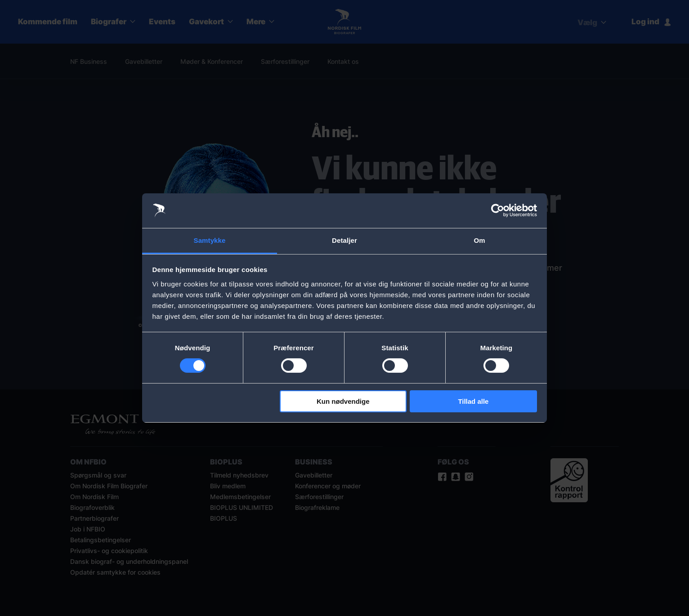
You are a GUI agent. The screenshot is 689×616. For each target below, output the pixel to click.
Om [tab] (479, 240)
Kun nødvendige (343, 401)
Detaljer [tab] (344, 240)
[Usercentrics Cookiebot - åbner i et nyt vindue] (498, 210)
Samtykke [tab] (210, 240)
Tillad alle (473, 401)
